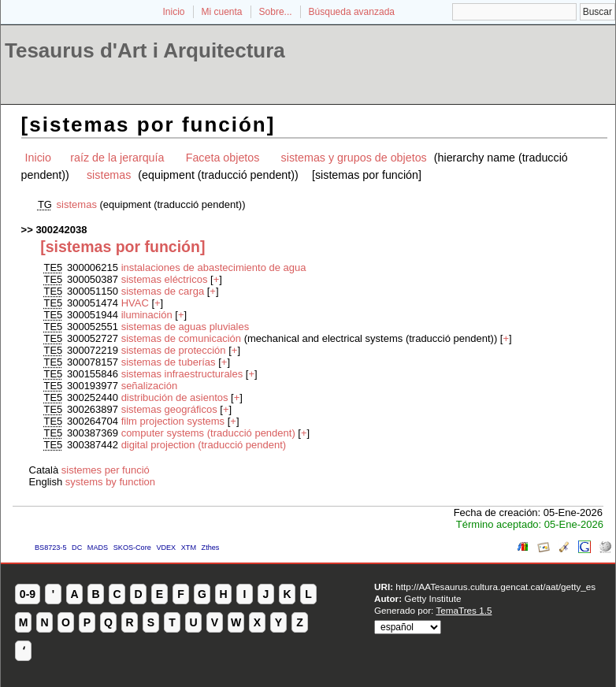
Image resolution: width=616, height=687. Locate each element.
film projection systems (173, 421)
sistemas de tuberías (169, 362)
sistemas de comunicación (181, 338)
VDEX (166, 548)
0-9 (28, 594)
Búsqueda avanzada (352, 12)
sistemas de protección (174, 350)
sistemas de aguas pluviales (186, 327)
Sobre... (276, 12)
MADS (98, 548)
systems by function (110, 482)
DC (77, 548)
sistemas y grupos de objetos (354, 158)
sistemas (109, 175)
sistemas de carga (163, 291)
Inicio (173, 12)
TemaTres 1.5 (464, 610)
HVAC (135, 303)
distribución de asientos (175, 397)
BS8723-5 (50, 548)
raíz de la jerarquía (117, 158)
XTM (189, 548)
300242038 (61, 230)
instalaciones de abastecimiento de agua (214, 267)
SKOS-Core (132, 548)
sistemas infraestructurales (182, 374)
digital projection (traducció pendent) (204, 445)
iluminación (147, 315)
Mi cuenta (222, 12)
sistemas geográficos (169, 409)
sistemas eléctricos (165, 279)
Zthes (211, 548)
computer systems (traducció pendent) (208, 433)
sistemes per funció (106, 470)
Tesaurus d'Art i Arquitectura (145, 50)
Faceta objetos (223, 158)
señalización (150, 386)
